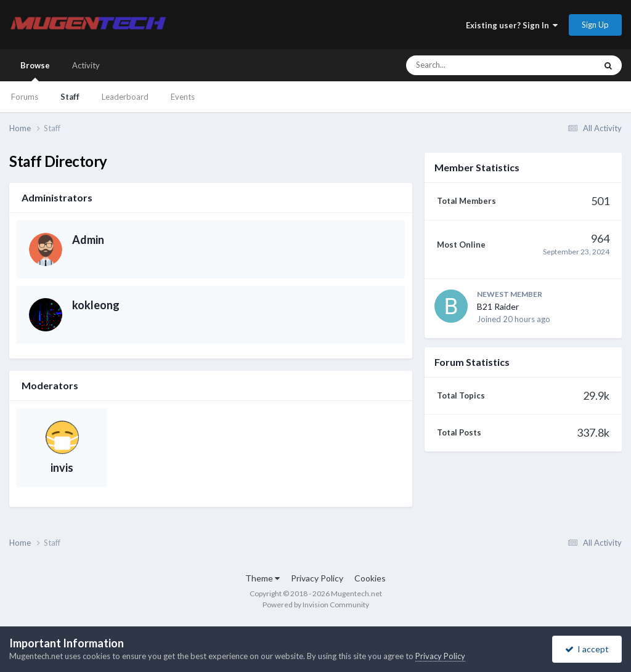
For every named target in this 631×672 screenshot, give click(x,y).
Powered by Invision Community (316, 605)
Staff (70, 97)
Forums (25, 97)
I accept (587, 649)
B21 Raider (498, 306)
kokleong (96, 305)
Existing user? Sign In (512, 25)
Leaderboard (125, 97)
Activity (86, 65)
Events (183, 97)
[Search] (468, 65)
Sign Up (595, 25)
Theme (263, 578)
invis (62, 468)
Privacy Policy (317, 578)
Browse (35, 71)
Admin (88, 240)
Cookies (370, 578)
